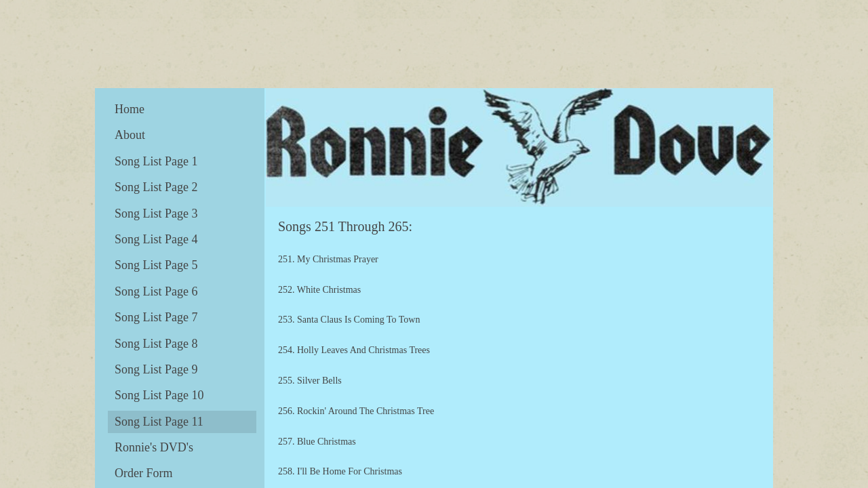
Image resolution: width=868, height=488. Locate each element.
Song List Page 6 (156, 291)
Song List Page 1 (156, 161)
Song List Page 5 (156, 265)
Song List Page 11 (159, 422)
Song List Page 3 (156, 213)
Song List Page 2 (156, 187)
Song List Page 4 (156, 239)
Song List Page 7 (156, 317)
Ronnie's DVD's (154, 447)
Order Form (143, 473)
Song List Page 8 (156, 344)
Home (130, 109)
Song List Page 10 (159, 395)
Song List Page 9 (156, 369)
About (130, 135)
